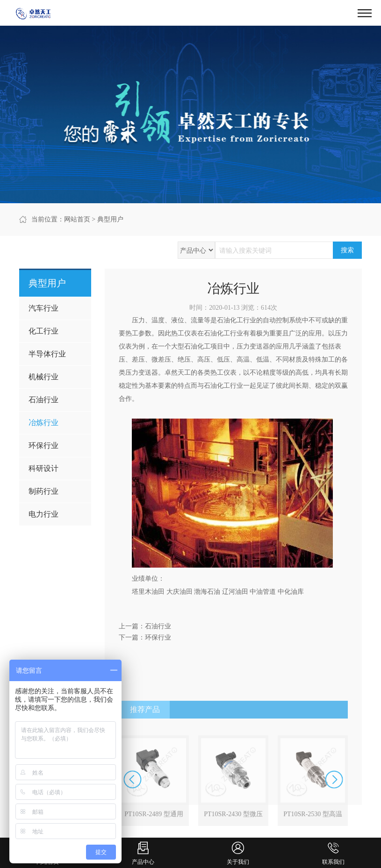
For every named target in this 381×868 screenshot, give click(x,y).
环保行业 (43, 445)
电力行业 (43, 514)
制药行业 (43, 491)
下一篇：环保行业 (145, 637)
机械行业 (43, 377)
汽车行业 (43, 308)
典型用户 (110, 219)
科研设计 (43, 468)
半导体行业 (47, 354)
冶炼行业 (43, 423)
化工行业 (43, 331)
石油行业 (43, 400)
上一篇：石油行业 (145, 626)
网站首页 (77, 219)
